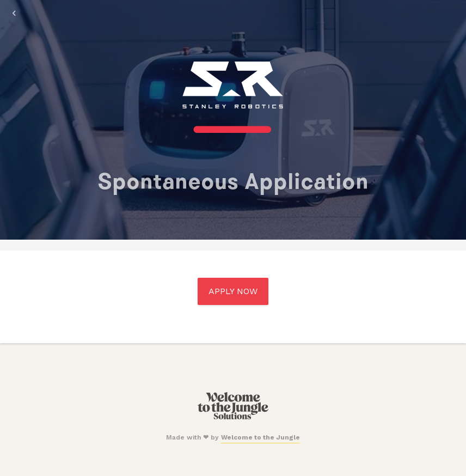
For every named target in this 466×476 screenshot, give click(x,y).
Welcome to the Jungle (260, 437)
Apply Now (233, 291)
